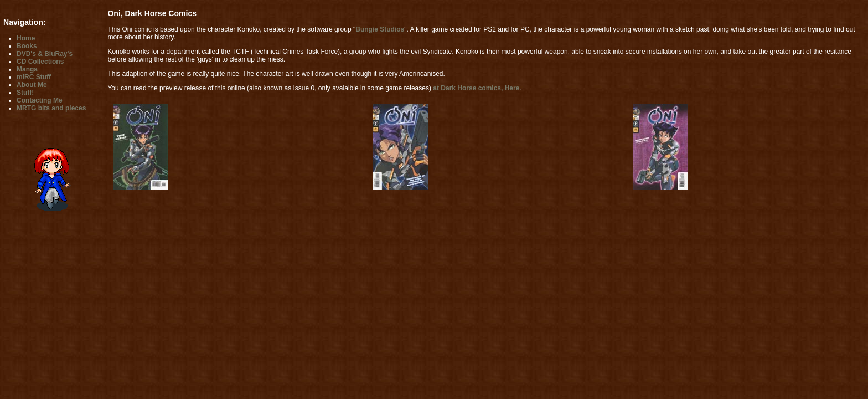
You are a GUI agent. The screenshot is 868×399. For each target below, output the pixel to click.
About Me (32, 85)
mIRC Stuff (34, 77)
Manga (27, 69)
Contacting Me (40, 100)
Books (27, 46)
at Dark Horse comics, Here (476, 88)
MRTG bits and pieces (51, 108)
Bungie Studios (380, 29)
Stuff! (25, 93)
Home (26, 38)
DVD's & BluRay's (45, 54)
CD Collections (40, 62)
